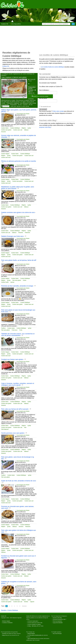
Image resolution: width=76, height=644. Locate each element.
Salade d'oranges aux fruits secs (12, 236)
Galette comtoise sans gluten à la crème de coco (18, 212)
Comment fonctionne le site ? (59, 619)
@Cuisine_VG (35, 626)
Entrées (26, 602)
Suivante (24, 606)
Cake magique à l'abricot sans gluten (14, 77)
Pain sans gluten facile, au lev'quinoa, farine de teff (19, 260)
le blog (29, 626)
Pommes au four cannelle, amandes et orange (17, 286)
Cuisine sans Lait (18, 130)
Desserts (4, 132)
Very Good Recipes (57, 634)
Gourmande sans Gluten (32, 84)
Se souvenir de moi (46, 107)
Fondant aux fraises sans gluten (12, 359)
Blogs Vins (5, 635)
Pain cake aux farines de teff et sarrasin (15, 409)
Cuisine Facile (5, 282)
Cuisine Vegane (5, 154)
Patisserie (27, 233)
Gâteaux (26, 130)
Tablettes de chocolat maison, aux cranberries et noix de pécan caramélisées (18, 335)
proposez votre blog (45, 127)
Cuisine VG (5, 24)
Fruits (21, 330)
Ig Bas (29, 128)
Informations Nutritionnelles (35, 635)
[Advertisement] (38, 38)
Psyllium (3, 328)
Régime (24, 128)
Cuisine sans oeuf (6, 157)
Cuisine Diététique (15, 128)
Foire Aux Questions (57, 621)
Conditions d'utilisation (7, 623)
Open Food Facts (32, 639)
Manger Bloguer (31, 634)
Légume (32, 602)
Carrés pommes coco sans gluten (13, 433)
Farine (25, 280)
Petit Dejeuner (5, 429)
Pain (25, 427)
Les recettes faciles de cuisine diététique (52, 67)
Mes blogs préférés (16, 24)
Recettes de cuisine (7, 634)
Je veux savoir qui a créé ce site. (35, 623)
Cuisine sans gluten (6, 130)
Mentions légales (6, 621)
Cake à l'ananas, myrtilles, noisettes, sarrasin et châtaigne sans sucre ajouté (18, 384)
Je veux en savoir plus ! (33, 621)
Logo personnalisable (58, 623)
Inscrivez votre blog (57, 618)
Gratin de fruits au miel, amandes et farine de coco (19, 481)
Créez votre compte (58, 111)
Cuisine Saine (5, 128)
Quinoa (12, 282)
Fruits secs (15, 330)
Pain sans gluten (17, 280)
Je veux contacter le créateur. (34, 624)
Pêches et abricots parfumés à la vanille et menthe (19, 161)
